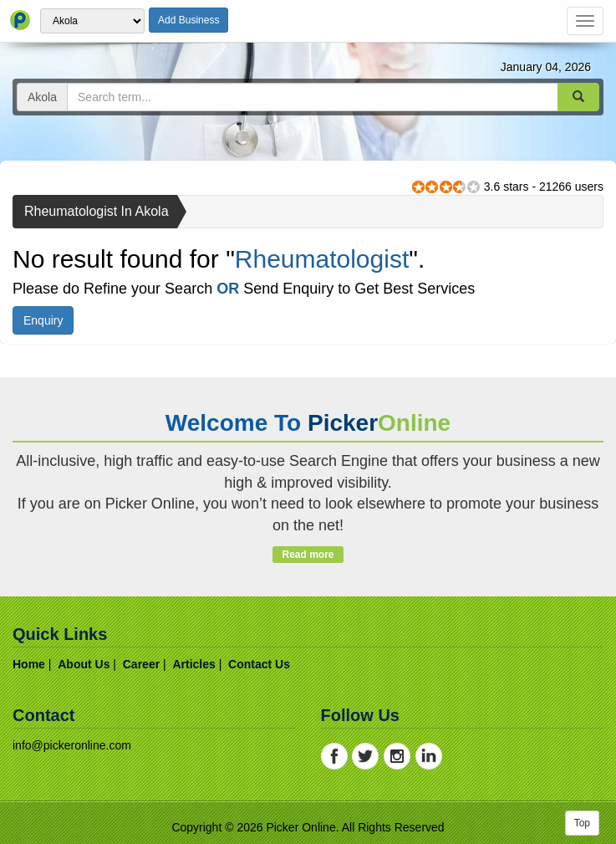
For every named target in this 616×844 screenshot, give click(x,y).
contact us (259, 664)
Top (582, 823)
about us (84, 664)
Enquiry (43, 320)
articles (193, 664)
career (141, 664)
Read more (308, 555)
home (29, 664)
